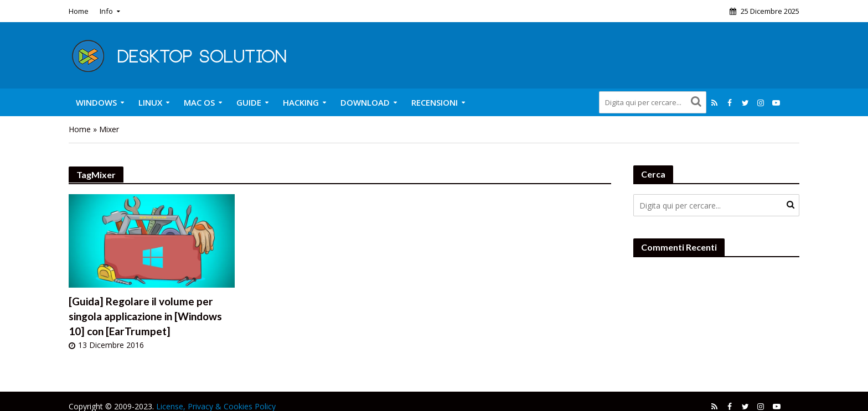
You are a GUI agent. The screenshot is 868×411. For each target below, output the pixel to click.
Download (365, 102)
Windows (96, 102)
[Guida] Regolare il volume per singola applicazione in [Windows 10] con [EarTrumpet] (145, 316)
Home (79, 11)
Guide (249, 102)
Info (106, 11)
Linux (150, 102)
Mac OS (199, 102)
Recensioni (435, 102)
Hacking (301, 102)
